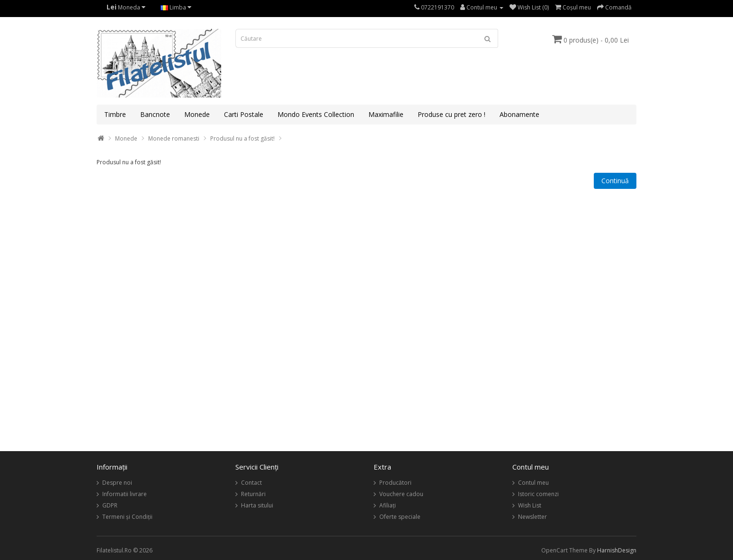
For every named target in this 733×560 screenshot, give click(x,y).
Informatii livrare (125, 494)
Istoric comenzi (538, 494)
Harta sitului (257, 505)
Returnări (253, 494)
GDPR (110, 505)
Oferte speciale (400, 517)
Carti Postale (244, 114)
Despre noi (117, 483)
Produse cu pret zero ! (451, 114)
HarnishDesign (617, 550)
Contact (251, 483)
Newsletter (532, 517)
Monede (197, 114)
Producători (395, 483)
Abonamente (519, 114)
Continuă (615, 181)
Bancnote (155, 114)
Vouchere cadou (401, 494)
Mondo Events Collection (316, 114)
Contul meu (533, 483)
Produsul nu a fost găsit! (242, 138)
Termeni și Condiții (127, 517)
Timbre (115, 114)
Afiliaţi (388, 505)
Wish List (530, 505)
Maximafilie (386, 114)
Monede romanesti (174, 138)
